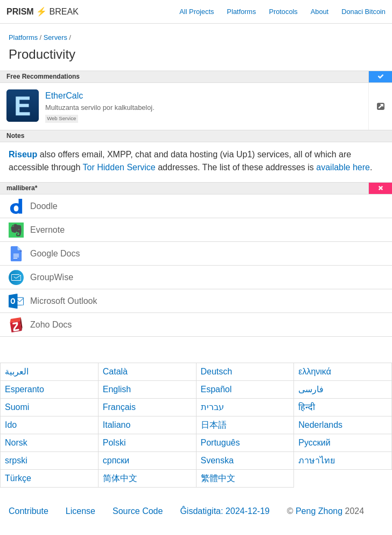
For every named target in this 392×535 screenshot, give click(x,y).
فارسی (311, 389)
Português (220, 443)
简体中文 (120, 478)
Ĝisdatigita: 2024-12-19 (225, 511)
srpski (16, 460)
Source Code (138, 511)
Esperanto (24, 389)
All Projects (197, 12)
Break (43, 12)
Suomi (17, 407)
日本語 (214, 425)
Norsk (16, 443)
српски (116, 460)
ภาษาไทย (317, 460)
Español (216, 389)
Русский (314, 443)
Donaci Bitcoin (363, 12)
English (117, 389)
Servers (55, 37)
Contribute (29, 511)
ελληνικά (315, 371)
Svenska (217, 460)
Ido (11, 425)
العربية (17, 371)
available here (343, 167)
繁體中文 (218, 478)
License (80, 511)
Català (115, 371)
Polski (114, 443)
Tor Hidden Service (119, 167)
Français (119, 407)
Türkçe (18, 478)
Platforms (241, 12)
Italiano (117, 425)
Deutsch (217, 371)
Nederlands (320, 425)
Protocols (283, 12)
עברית (212, 407)
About (320, 12)
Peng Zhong (320, 511)
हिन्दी (307, 407)
